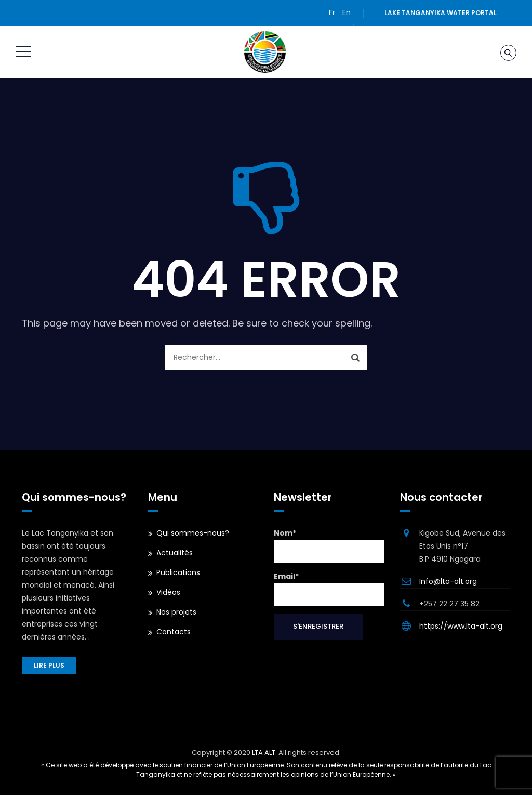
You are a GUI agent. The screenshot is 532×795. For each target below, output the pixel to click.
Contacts (174, 632)
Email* (329, 589)
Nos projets (176, 612)
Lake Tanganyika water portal (441, 13)
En (347, 12)
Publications (178, 572)
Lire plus (49, 665)
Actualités (175, 553)
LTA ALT (264, 753)
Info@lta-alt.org (448, 581)
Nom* (329, 545)
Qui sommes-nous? (193, 533)
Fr (332, 12)
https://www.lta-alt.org (461, 626)
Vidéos (168, 592)
